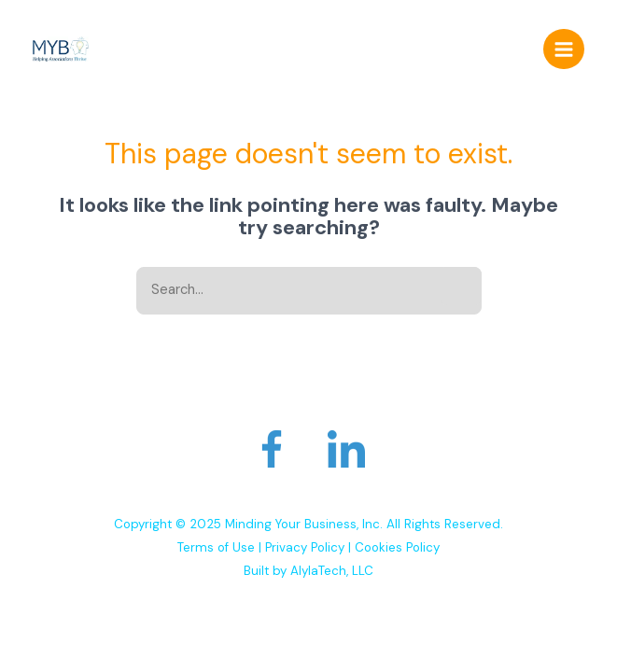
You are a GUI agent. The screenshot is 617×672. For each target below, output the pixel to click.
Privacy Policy (305, 547)
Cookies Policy (397, 547)
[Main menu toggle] (564, 49)
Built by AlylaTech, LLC (308, 571)
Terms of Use (216, 547)
